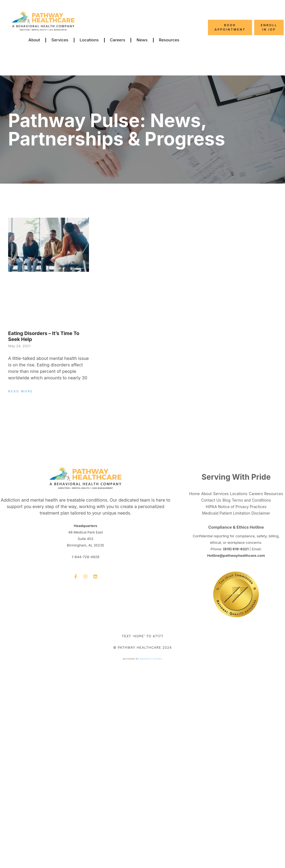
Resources (169, 40)
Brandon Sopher (151, 659)
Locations (89, 40)
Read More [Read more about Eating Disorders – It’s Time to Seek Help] (21, 391)
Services (60, 40)
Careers (118, 40)
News (142, 40)
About (34, 40)
